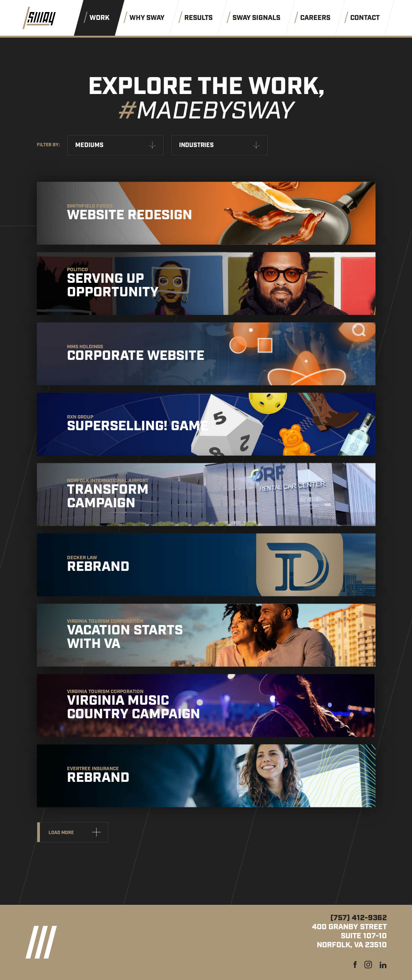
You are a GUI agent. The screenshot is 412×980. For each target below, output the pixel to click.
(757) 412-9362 (359, 918)
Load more (61, 833)
